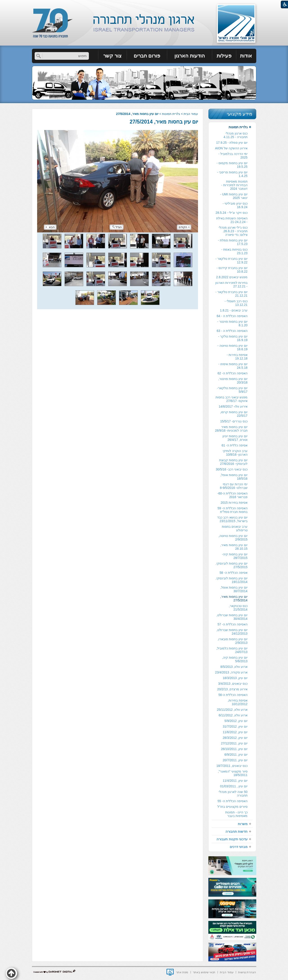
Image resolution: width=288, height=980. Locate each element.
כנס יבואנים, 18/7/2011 (232, 766)
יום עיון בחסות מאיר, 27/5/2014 (164, 122)
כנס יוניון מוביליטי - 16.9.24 (235, 205)
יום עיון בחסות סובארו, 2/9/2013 (233, 641)
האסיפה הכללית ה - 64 (232, 316)
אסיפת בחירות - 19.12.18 (237, 357)
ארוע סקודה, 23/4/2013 (231, 672)
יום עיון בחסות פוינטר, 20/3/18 (233, 381)
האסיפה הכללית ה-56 (233, 695)
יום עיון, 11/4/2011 (235, 781)
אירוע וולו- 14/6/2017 (233, 406)
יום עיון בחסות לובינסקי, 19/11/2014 (232, 580)
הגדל (117, 227)
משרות (243, 824)
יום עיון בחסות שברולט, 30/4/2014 (232, 617)
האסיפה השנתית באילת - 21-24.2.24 (232, 220)
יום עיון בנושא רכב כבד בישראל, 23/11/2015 (232, 519)
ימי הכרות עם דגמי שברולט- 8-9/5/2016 (234, 486)
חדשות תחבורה (236, 831)
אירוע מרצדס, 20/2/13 (232, 689)
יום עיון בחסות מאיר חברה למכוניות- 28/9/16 (231, 429)
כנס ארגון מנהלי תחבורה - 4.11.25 (236, 135)
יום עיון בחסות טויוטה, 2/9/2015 (233, 538)
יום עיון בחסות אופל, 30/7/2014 (234, 589)
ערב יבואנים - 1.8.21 (234, 310)
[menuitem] (246, 56)
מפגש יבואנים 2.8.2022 (232, 277)
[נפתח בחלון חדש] (170, 972)
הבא (50, 227)
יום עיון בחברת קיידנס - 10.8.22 (232, 270)
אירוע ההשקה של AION (231, 148)
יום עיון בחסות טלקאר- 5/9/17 (232, 390)
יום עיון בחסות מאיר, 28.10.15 (234, 547)
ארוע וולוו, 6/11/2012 (233, 715)
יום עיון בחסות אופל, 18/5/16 (234, 477)
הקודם (184, 227)
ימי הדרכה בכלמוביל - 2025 (233, 156)
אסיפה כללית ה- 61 (235, 445)
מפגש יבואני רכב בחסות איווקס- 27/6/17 (232, 399)
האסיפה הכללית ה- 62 (233, 373)
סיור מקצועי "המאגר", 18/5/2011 (233, 773)
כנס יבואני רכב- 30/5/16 (232, 469)
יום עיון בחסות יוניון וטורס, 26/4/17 (235, 438)
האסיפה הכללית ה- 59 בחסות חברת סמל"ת (233, 510)
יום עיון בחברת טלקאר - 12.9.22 (232, 260)
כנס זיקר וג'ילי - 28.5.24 (232, 213)
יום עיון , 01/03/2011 (234, 786)
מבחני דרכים (239, 847)
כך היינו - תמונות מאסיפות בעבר (236, 814)
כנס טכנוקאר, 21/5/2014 (238, 608)
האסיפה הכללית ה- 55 (233, 801)
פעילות (224, 56)
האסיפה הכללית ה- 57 (233, 624)
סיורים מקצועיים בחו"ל (232, 807)
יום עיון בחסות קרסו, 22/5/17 (234, 414)
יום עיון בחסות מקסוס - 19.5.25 (232, 165)
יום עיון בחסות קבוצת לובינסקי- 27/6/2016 (233, 462)
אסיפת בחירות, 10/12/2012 (238, 702)
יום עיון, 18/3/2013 (235, 678)
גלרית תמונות (171, 114)
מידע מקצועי (240, 114)
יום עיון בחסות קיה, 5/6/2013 (235, 659)
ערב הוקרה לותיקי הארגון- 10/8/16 (235, 453)
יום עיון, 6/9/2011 (236, 755)
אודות (246, 56)
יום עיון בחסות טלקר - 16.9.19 (233, 338)
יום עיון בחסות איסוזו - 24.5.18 (233, 366)
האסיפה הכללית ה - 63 (232, 331)
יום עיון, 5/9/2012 (236, 721)
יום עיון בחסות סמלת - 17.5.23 (233, 242)
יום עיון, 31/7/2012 (235, 726)
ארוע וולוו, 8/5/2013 (234, 667)
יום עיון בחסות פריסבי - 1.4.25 (232, 174)
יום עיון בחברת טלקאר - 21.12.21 (232, 294)
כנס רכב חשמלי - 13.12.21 (236, 303)
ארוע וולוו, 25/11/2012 (232, 710)
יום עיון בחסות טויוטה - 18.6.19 (233, 347)
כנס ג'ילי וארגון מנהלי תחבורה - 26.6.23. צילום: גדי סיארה (233, 231)
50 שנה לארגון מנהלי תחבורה (233, 794)
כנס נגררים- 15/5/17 (234, 421)
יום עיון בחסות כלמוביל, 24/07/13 (232, 650)
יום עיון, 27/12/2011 (234, 743)
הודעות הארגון (189, 56)
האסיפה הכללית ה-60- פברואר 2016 (232, 495)
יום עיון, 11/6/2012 (235, 732)
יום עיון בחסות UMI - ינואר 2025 (234, 196)
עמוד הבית (191, 114)
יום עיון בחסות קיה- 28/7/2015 (235, 556)
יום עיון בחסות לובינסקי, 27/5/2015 (232, 565)
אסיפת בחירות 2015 (234, 503)
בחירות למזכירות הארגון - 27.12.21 (231, 285)
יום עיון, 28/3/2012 (235, 738)
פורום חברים (147, 56)
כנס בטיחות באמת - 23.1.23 (234, 251)
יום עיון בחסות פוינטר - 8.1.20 (232, 323)
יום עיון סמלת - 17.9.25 (232, 143)
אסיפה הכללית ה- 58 (234, 573)
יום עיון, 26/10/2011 (234, 749)
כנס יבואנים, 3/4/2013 (233, 684)
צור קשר (112, 56)
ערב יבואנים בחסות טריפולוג (235, 528)
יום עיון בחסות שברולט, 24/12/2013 (232, 632)
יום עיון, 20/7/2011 (235, 760)
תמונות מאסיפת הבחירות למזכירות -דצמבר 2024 (234, 185)
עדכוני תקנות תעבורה (232, 839)
